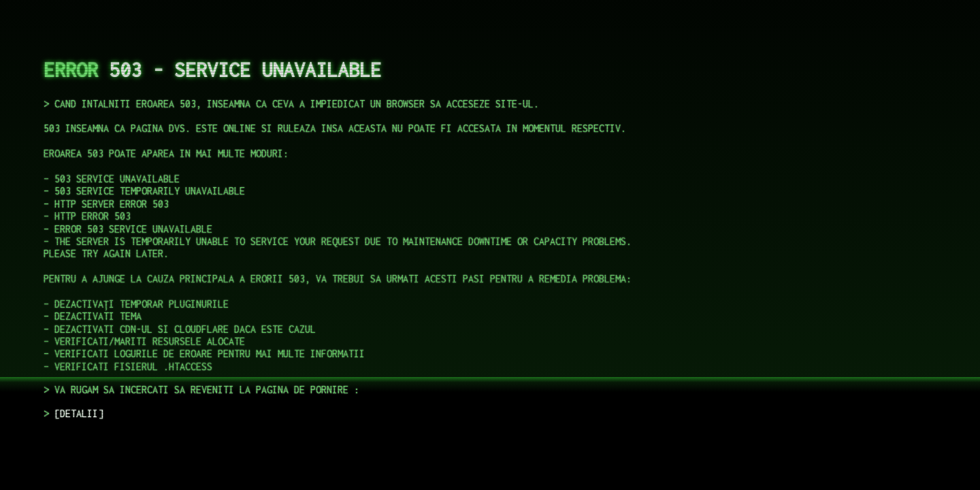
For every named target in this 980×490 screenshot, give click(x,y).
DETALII (79, 413)
